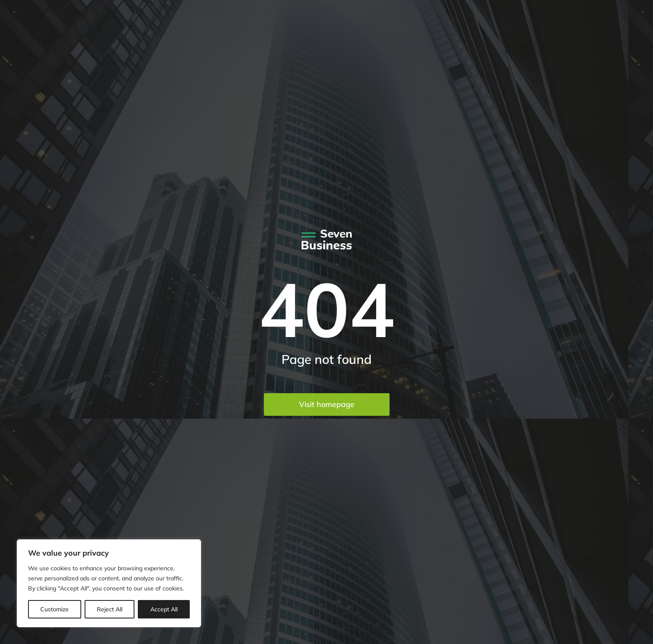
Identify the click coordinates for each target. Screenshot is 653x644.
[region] (109, 583)
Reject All (110, 609)
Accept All (164, 609)
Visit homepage (327, 404)
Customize (54, 609)
